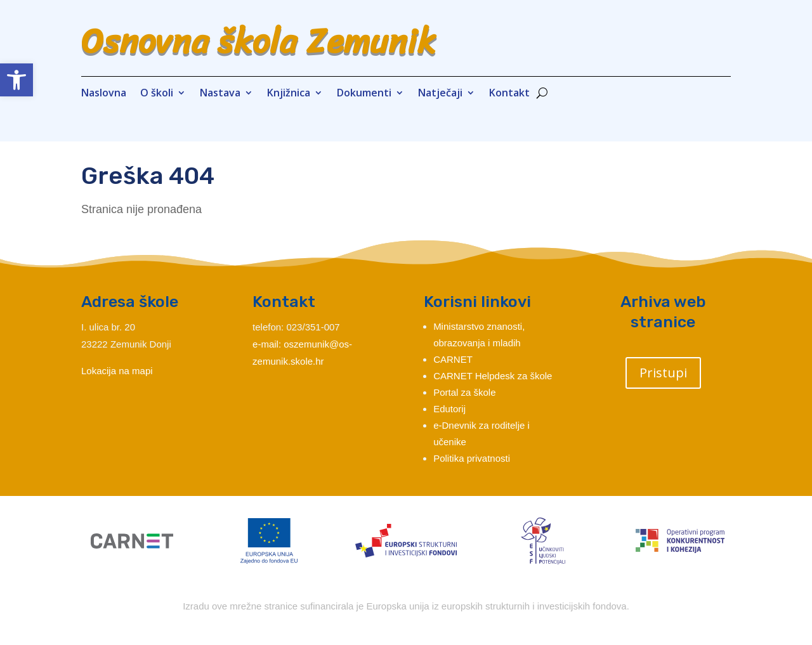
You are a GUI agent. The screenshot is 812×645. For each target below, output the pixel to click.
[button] (16, 80)
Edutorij (449, 409)
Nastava (220, 94)
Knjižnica (289, 94)
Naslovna (104, 94)
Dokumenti (364, 94)
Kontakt (509, 94)
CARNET (453, 359)
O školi (157, 94)
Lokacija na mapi (117, 371)
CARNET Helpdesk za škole (493, 376)
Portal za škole (464, 392)
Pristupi (663, 373)
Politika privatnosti (472, 458)
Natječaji (440, 94)
